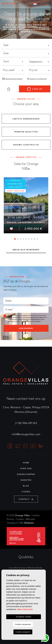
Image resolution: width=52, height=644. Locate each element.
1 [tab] (15, 239)
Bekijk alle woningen (26, 250)
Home (26, 463)
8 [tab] (34, 239)
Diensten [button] (26, 480)
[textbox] (26, 45)
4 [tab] (23, 239)
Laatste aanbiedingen (26, 119)
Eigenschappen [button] (26, 474)
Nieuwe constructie (26, 145)
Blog (26, 486)
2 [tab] (18, 239)
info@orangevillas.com (26, 434)
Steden (26, 492)
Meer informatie (25, 609)
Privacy (10, 519)
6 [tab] (29, 239)
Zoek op (35, 89)
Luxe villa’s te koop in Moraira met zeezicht (27, 568)
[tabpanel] (26, 205)
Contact (26, 499)
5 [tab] (26, 239)
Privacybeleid (12, 319)
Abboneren (26, 328)
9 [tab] (37, 239)
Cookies (20, 519)
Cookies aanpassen (23, 624)
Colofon (36, 516)
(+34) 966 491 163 (26, 423)
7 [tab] (32, 239)
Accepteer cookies (24, 617)
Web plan (30, 519)
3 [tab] (21, 239)
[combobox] (26, 46)
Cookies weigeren (23, 632)
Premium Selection (26, 132)
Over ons (26, 469)
